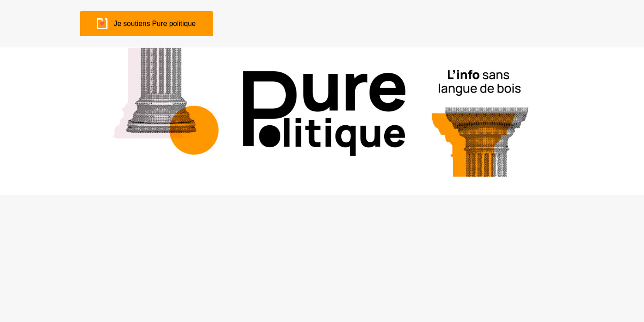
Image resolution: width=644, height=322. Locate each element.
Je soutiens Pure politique (155, 23)
